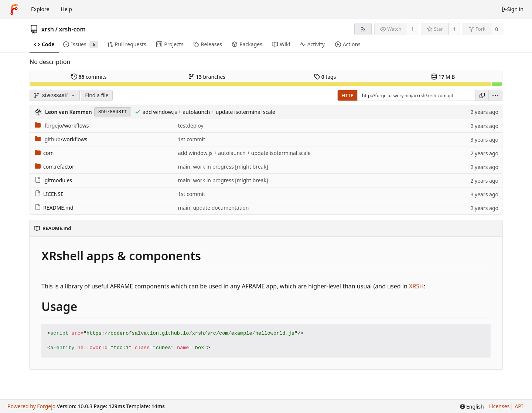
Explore (40, 9)
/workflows (62, 126)
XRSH (416, 286)
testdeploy (191, 126)
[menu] (495, 95)
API (519, 406)
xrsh (48, 29)
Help (66, 9)
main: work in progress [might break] (223, 167)
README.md (54, 208)
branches (207, 77)
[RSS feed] (363, 29)
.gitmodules (53, 180)
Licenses (499, 406)
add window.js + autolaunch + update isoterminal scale (209, 112)
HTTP (347, 95)
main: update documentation (214, 208)
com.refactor (54, 167)
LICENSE (49, 194)
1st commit (192, 139)
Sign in (512, 9)
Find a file (97, 95)
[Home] (14, 9)
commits (89, 77)
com (44, 153)
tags (325, 77)
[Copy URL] (482, 95)
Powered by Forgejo (31, 406)
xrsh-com (72, 29)
